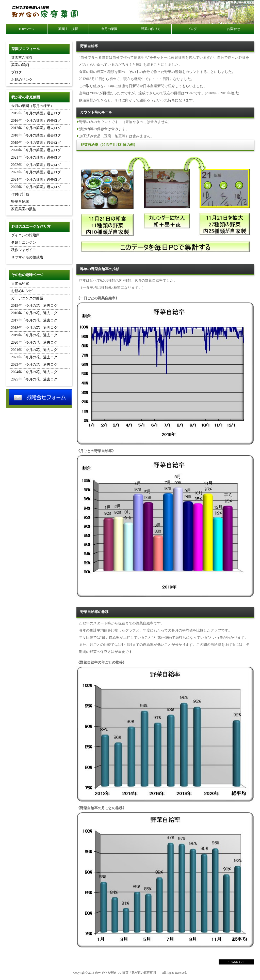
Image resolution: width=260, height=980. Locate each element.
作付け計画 (20, 194)
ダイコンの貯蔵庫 (25, 235)
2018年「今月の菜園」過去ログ (36, 135)
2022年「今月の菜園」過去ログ (36, 165)
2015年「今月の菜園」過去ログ (36, 113)
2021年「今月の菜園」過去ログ (36, 157)
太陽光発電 (20, 284)
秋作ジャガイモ (24, 250)
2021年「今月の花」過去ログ (34, 350)
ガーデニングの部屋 (27, 298)
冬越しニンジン (24, 243)
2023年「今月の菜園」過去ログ (36, 172)
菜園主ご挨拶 (22, 58)
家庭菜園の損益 (24, 209)
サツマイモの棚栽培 (27, 257)
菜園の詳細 (20, 65)
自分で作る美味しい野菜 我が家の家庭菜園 (230, 2)
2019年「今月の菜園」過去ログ (36, 143)
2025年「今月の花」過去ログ (34, 379)
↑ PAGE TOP (236, 962)
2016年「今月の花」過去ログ (34, 313)
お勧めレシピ (22, 291)
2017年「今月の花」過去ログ (34, 320)
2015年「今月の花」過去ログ (34, 306)
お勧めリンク (22, 80)
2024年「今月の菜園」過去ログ (36, 180)
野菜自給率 (20, 202)
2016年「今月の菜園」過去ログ (36, 121)
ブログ (17, 72)
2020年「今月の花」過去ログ (34, 342)
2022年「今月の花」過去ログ (34, 357)
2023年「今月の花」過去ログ (34, 365)
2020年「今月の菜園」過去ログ (36, 150)
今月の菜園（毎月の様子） (32, 106)
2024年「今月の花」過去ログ (34, 372)
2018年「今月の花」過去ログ (34, 328)
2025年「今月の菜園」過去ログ (36, 187)
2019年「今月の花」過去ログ (34, 335)
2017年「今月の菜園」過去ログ (36, 128)
